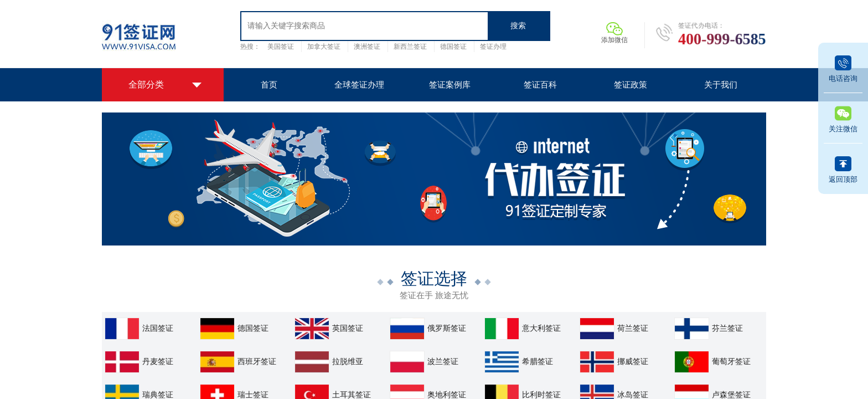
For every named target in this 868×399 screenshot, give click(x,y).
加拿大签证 (324, 47)
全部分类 (146, 85)
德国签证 (453, 47)
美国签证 (281, 47)
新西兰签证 (410, 47)
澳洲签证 (367, 47)
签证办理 (493, 47)
